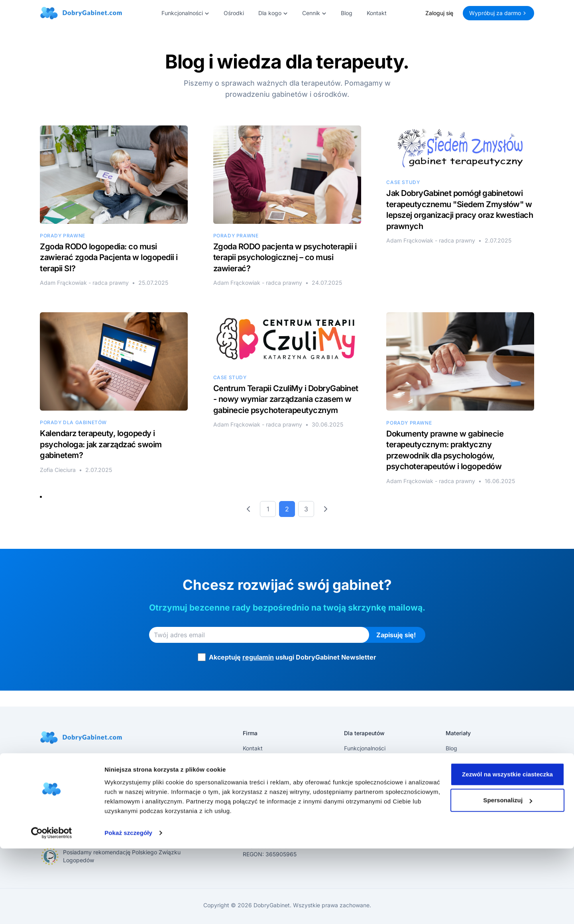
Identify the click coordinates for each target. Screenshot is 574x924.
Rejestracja (358, 774)
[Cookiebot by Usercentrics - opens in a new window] (52, 908)
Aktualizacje (462, 761)
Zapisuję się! (396, 635)
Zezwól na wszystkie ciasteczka (507, 850)
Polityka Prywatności (270, 774)
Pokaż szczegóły (128, 908)
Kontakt (377, 13)
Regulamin (256, 761)
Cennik (353, 761)
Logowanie (358, 786)
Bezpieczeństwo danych (376, 812)
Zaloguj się (439, 13)
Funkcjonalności (365, 748)
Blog (347, 13)
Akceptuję (293, 657)
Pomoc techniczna (368, 799)
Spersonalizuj (508, 876)
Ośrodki (234, 13)
